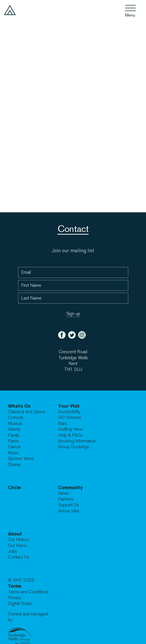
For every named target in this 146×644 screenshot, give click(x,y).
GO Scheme (70, 418)
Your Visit (69, 406)
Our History (19, 540)
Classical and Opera (26, 412)
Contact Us (19, 557)
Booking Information (77, 441)
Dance (14, 447)
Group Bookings (74, 447)
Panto (14, 441)
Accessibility (69, 412)
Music (13, 453)
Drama (14, 465)
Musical (15, 424)
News (63, 493)
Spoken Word (21, 459)
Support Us (68, 505)
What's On (19, 406)
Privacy (15, 598)
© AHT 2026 (21, 580)
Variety (14, 429)
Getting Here (70, 429)
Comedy (16, 418)
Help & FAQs (70, 435)
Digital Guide (20, 604)
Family (14, 435)
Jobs (13, 551)
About (15, 534)
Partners (66, 499)
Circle (14, 487)
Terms (15, 586)
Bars (62, 424)
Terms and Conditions (28, 592)
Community (70, 487)
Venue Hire (69, 511)
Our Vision (18, 546)
